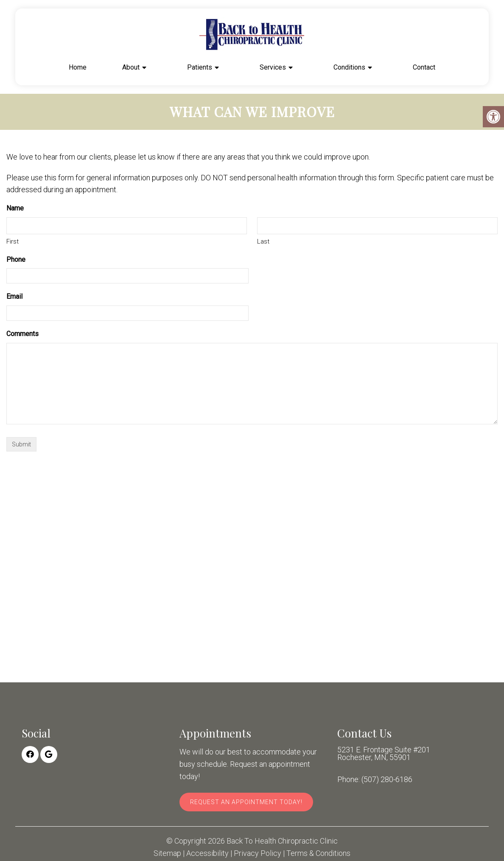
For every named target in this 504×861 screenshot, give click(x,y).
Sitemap (167, 853)
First (13, 241)
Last (263, 241)
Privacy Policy (258, 853)
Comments (22, 334)
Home (78, 67)
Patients (200, 67)
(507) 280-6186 (387, 780)
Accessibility (207, 853)
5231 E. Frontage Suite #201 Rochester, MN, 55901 (384, 754)
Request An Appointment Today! (246, 802)
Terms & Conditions (318, 853)
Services (273, 67)
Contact (424, 67)
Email (14, 296)
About (131, 67)
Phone (16, 259)
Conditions (349, 67)
